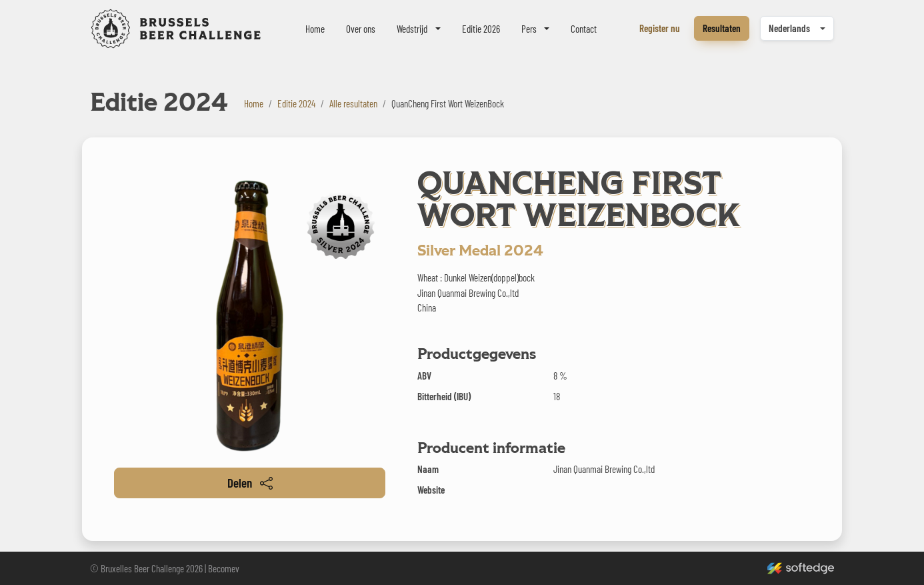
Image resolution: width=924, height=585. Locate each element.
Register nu (660, 28)
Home (315, 29)
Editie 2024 (296, 103)
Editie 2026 (481, 29)
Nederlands (789, 28)
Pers (529, 29)
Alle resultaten (353, 103)
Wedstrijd (412, 29)
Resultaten (722, 28)
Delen (250, 483)
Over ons (361, 29)
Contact (584, 29)
